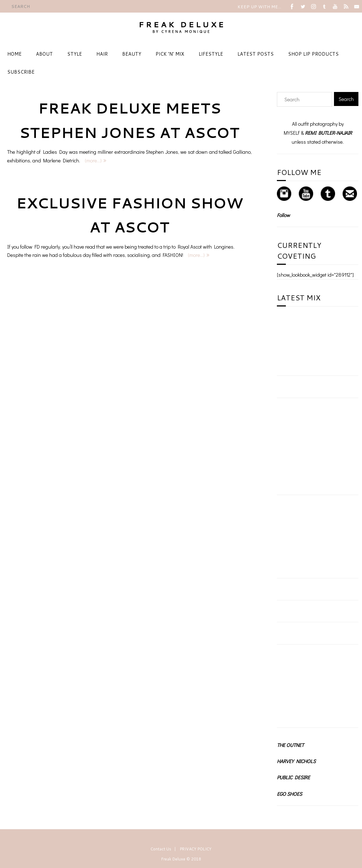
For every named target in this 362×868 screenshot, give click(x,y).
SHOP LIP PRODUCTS (313, 54)
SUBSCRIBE (21, 72)
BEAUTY (132, 54)
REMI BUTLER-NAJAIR (328, 133)
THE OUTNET (290, 745)
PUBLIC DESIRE (293, 777)
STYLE (75, 54)
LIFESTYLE (211, 54)
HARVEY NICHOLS (296, 761)
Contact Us (161, 849)
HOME (14, 54)
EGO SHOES (289, 794)
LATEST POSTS (256, 54)
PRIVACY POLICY (196, 849)
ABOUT (44, 54)
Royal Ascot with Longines (206, 247)
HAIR (102, 54)
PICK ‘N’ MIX (170, 54)
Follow (283, 215)
